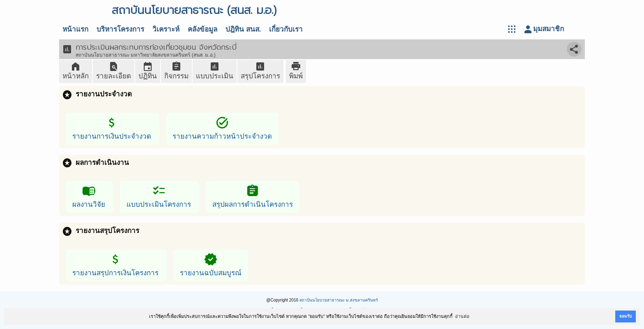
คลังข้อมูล (202, 29)
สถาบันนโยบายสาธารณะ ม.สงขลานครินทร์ (339, 300)
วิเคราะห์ (166, 29)
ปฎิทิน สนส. (243, 29)
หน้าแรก (75, 29)
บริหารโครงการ (120, 29)
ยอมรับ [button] (626, 316)
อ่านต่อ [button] (462, 316)
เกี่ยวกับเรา (286, 29)
